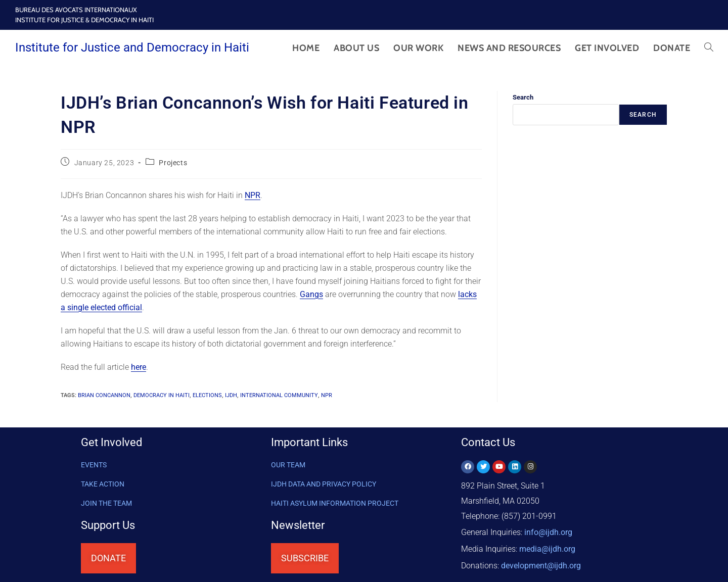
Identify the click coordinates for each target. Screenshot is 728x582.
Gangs (311, 294)
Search (523, 97)
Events (94, 465)
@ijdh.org (541, 562)
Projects (173, 163)
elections (207, 395)
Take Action (103, 484)
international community (279, 395)
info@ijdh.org (548, 531)
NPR (253, 195)
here (139, 367)
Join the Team (106, 503)
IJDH (231, 395)
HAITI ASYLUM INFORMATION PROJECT (335, 503)
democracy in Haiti (162, 395)
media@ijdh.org (547, 546)
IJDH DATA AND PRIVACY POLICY (324, 484)
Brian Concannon (104, 395)
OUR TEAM (288, 465)
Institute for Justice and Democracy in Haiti (132, 47)
